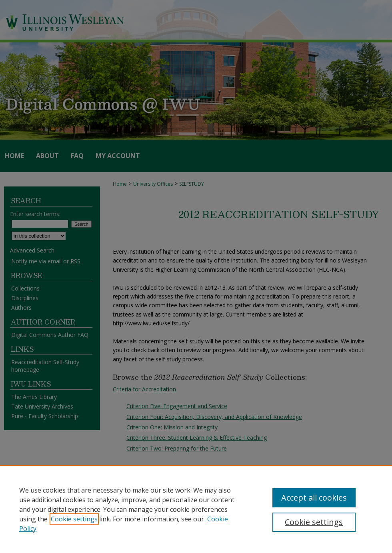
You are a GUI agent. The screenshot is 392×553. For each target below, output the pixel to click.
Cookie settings (74, 519)
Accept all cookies (314, 498)
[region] (196, 509)
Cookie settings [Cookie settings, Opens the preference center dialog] (314, 522)
